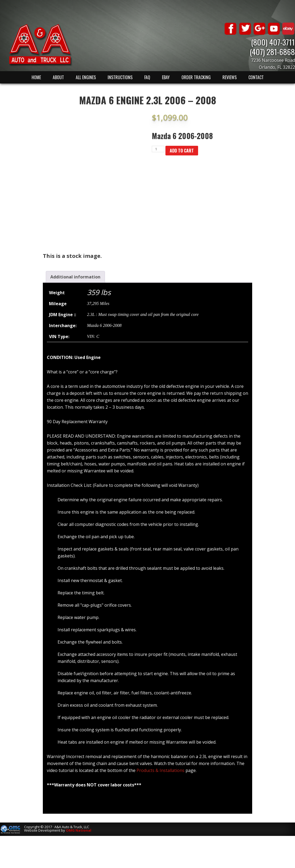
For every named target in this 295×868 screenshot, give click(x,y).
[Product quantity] (158, 149)
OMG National (79, 830)
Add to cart (182, 151)
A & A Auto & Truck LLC (40, 45)
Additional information (75, 277)
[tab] (75, 277)
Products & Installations (160, 770)
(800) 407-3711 (273, 42)
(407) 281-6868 (273, 51)
